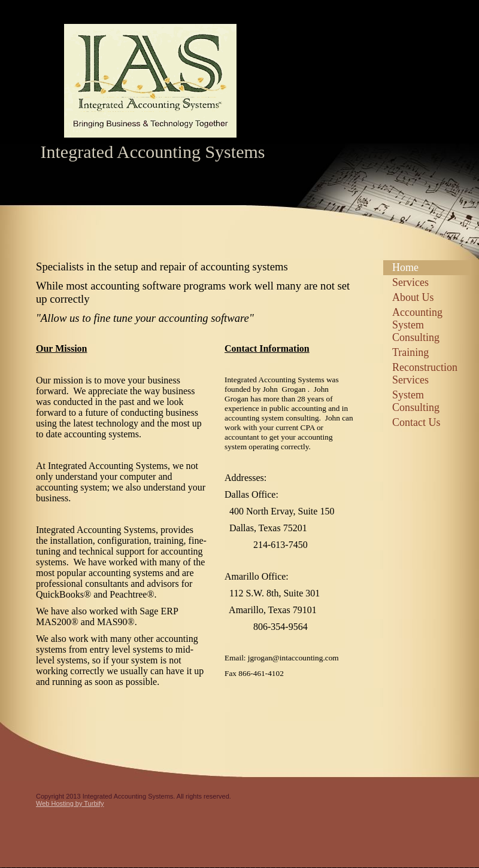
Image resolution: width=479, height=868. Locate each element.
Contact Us (416, 422)
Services (410, 282)
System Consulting (416, 401)
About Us (413, 297)
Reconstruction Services (425, 374)
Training (410, 352)
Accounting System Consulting (417, 325)
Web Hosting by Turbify (70, 803)
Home (405, 267)
